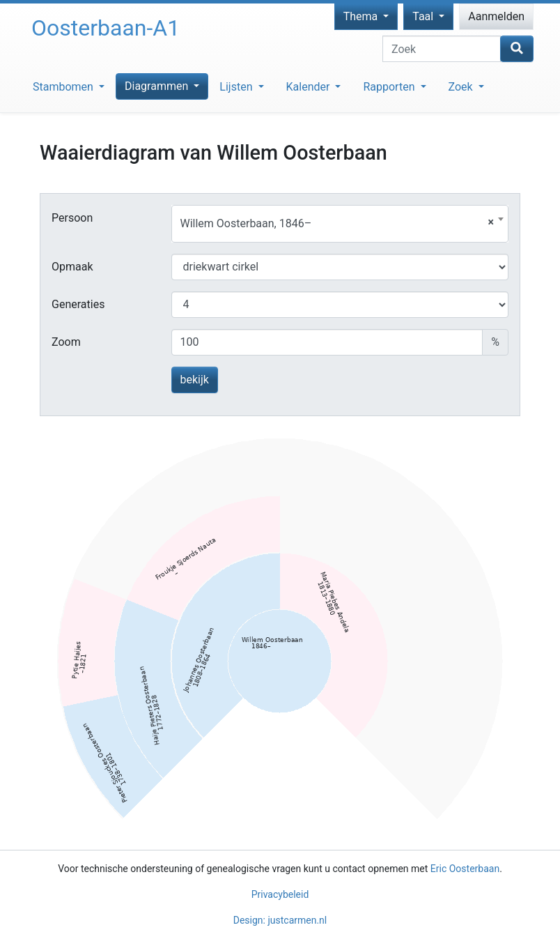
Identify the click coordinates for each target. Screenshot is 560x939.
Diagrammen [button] (158, 86)
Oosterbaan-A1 (106, 28)
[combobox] (340, 224)
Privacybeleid (280, 894)
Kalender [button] (310, 87)
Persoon (72, 218)
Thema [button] (362, 16)
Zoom (66, 342)
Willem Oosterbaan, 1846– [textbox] (337, 223)
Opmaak (72, 267)
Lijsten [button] (237, 87)
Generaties (78, 304)
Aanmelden (496, 16)
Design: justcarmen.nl (280, 920)
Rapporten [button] (390, 87)
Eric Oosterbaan (465, 869)
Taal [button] (424, 16)
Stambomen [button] (64, 87)
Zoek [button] (462, 87)
